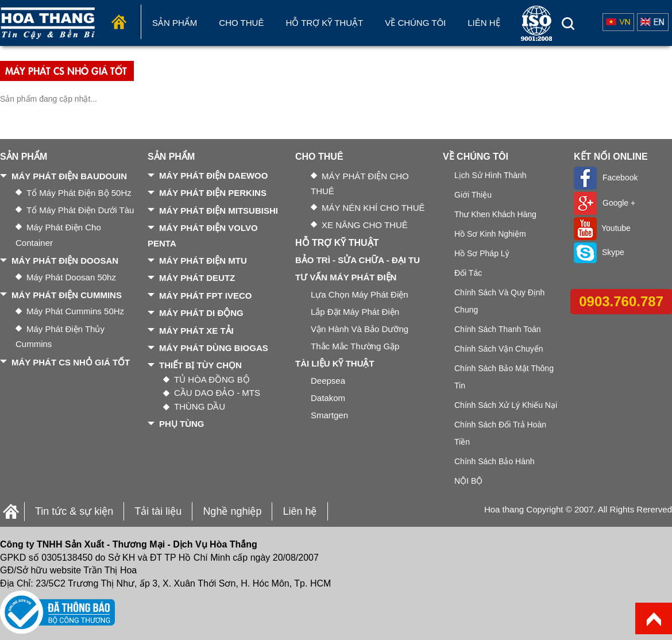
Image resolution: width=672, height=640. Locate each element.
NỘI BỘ (468, 481)
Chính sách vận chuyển (499, 349)
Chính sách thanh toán (498, 329)
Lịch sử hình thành (491, 175)
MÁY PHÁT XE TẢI (196, 331)
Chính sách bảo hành (495, 461)
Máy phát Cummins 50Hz (75, 311)
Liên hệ (484, 23)
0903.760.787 (621, 301)
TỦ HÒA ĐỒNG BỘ (212, 379)
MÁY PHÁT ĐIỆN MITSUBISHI (219, 211)
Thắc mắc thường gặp (355, 346)
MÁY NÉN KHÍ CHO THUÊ (373, 208)
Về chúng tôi (415, 23)
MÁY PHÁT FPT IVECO (205, 296)
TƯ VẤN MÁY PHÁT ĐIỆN (346, 277)
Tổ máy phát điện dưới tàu (80, 210)
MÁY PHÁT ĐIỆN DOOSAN (65, 261)
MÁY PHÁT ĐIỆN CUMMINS (67, 295)
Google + (605, 203)
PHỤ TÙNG (182, 424)
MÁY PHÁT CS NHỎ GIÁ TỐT (71, 362)
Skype (599, 252)
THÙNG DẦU (200, 406)
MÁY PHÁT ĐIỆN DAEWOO (213, 176)
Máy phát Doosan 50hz (71, 277)
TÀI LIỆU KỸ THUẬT (335, 363)
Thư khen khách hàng (495, 214)
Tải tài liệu (158, 511)
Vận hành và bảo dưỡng (360, 329)
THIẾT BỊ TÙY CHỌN (200, 365)
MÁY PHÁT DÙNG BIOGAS (214, 348)
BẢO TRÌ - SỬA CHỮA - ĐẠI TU (358, 260)
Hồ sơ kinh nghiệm (490, 234)
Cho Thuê (241, 23)
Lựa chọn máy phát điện (360, 294)
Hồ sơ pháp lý (482, 253)
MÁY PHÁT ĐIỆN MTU (203, 261)
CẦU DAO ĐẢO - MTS (217, 393)
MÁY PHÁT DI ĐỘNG (201, 313)
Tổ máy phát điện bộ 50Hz (79, 193)
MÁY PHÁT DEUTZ (197, 278)
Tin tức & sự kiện (74, 511)
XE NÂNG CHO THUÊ (365, 225)
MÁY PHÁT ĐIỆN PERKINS (213, 193)
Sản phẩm (175, 23)
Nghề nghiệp (232, 511)
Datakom (328, 398)
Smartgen (329, 415)
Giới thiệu (473, 195)
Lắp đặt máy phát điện (355, 312)
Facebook (606, 178)
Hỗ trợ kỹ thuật (324, 23)
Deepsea (328, 381)
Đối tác (468, 273)
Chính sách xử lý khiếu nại (506, 405)
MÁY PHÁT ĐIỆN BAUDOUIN (69, 176)
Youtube (602, 228)
